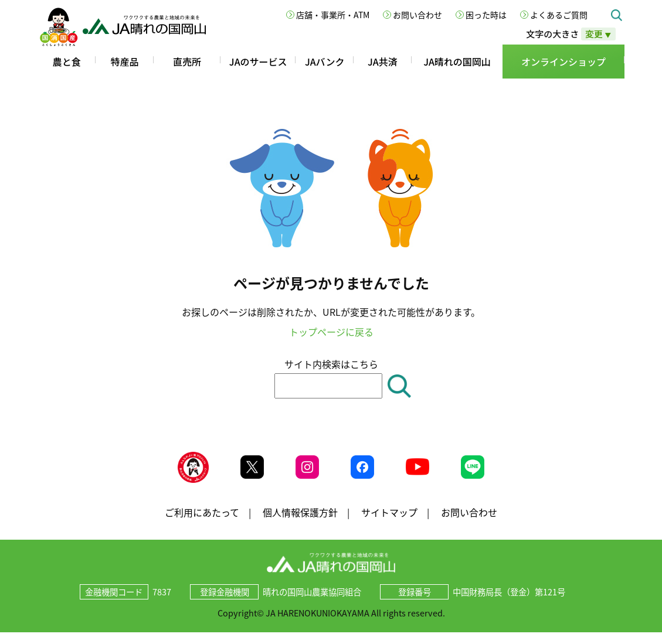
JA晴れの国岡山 (457, 62)
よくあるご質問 (559, 15)
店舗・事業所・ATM (333, 15)
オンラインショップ (563, 62)
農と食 (67, 62)
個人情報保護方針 (300, 523)
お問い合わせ (417, 15)
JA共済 (383, 62)
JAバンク (325, 62)
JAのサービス (258, 62)
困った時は (486, 15)
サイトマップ (389, 523)
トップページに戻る (331, 332)
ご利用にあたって (202, 523)
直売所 (187, 62)
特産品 (124, 62)
